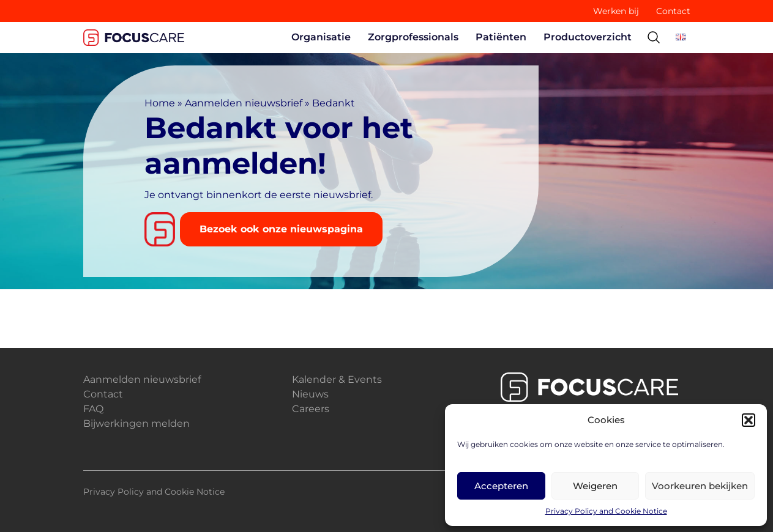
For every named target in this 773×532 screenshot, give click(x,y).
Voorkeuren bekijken (700, 486)
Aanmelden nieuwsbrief (244, 103)
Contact (673, 11)
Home (160, 103)
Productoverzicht (588, 37)
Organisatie (321, 37)
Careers (311, 409)
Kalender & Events (337, 379)
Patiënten (501, 37)
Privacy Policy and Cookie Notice (606, 511)
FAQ (93, 409)
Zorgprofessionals (413, 37)
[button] (749, 420)
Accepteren (501, 486)
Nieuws (310, 394)
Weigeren (595, 486)
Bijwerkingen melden (136, 423)
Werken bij (616, 11)
